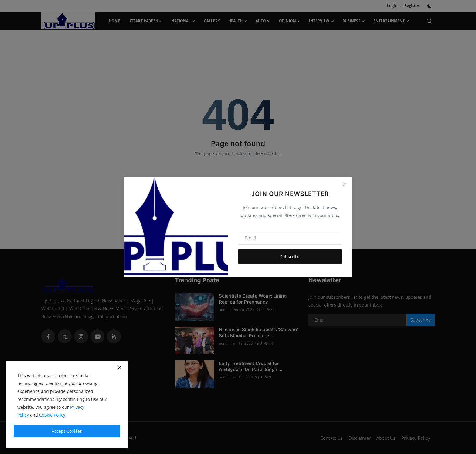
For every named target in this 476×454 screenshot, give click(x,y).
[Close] (345, 184)
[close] (120, 367)
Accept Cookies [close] (67, 431)
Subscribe (290, 257)
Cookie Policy (52, 415)
